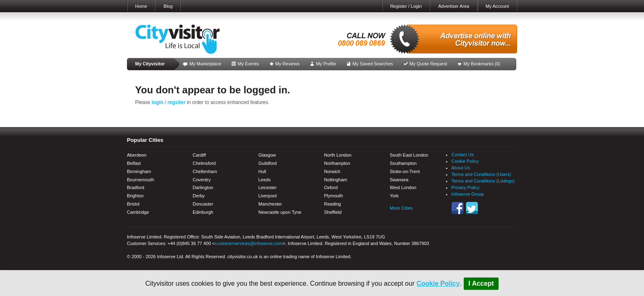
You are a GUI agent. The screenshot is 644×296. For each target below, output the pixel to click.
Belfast (134, 163)
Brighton (135, 196)
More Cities (401, 208)
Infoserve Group (468, 194)
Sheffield (333, 212)
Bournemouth (140, 180)
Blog (168, 6)
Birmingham (139, 171)
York (394, 196)
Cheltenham (205, 171)
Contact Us (462, 155)
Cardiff (199, 155)
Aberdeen (137, 155)
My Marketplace (205, 64)
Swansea (399, 180)
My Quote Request (428, 64)
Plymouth (333, 196)
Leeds (264, 180)
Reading (332, 204)
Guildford (268, 163)
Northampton (337, 163)
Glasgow (267, 155)
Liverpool (268, 196)
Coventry (202, 180)
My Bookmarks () (482, 64)
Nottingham (336, 180)
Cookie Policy (438, 283)
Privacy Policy (465, 187)
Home (141, 6)
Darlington (203, 187)
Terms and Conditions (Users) (481, 174)
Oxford (331, 187)
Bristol (133, 204)
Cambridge (138, 212)
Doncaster (203, 204)
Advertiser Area (454, 6)
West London (403, 187)
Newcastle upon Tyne (280, 212)
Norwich (332, 171)
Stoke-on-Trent (405, 171)
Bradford (136, 187)
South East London (409, 155)
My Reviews (287, 64)
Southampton (403, 163)
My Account (497, 6)
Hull (262, 171)
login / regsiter (169, 102)
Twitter (472, 208)
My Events (248, 64)
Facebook (458, 208)
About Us (461, 168)
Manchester (270, 204)
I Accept (481, 283)
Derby (199, 196)
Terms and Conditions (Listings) (483, 181)
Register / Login (406, 6)
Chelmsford (204, 163)
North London (338, 155)
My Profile (326, 64)
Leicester (268, 187)
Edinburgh (203, 212)
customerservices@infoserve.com (249, 243)
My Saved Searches (373, 64)
